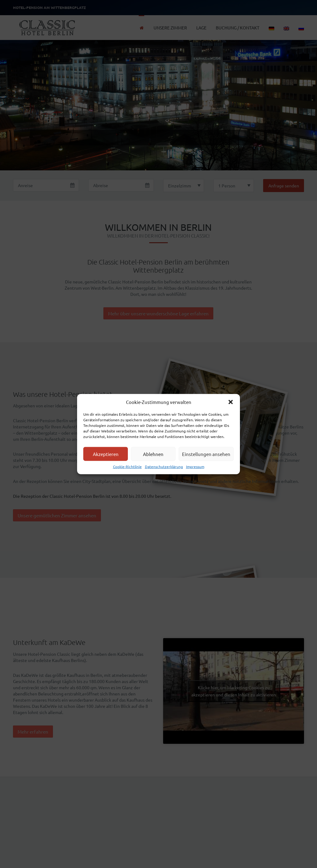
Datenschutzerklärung (164, 467)
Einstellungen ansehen (206, 454)
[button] (231, 402)
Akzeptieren (106, 454)
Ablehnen (153, 454)
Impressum (195, 467)
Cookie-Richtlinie (127, 467)
